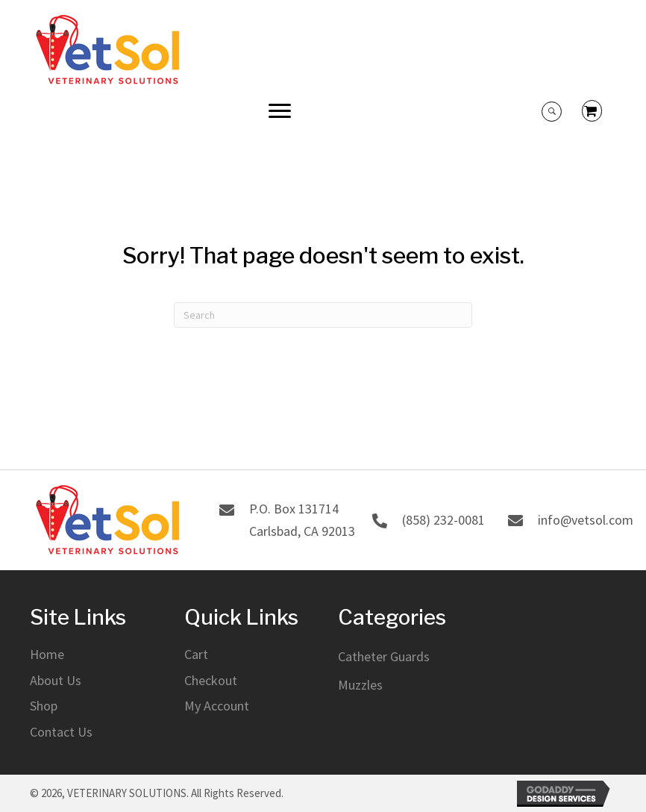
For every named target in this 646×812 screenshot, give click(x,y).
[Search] (323, 315)
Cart (196, 654)
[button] (280, 111)
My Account (217, 706)
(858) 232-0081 (443, 520)
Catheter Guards (384, 656)
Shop (44, 706)
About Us (56, 680)
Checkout (211, 680)
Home (47, 654)
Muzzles (360, 685)
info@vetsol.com (586, 520)
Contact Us (61, 732)
